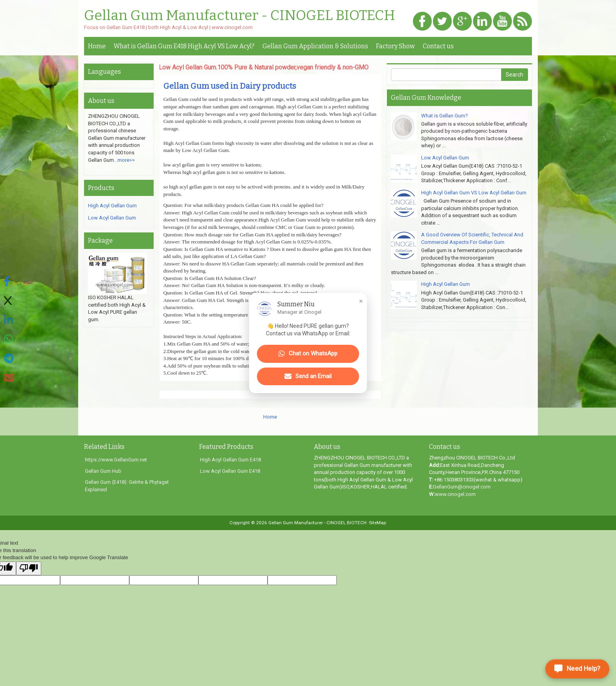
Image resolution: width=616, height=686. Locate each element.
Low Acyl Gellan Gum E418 (230, 471)
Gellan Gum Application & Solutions (315, 46)
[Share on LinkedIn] (9, 320)
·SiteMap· (377, 523)
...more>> (124, 160)
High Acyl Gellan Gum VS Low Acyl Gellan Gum (474, 193)
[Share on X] (9, 301)
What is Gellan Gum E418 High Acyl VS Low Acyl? (184, 46)
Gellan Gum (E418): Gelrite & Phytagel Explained (127, 486)
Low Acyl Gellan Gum (112, 218)
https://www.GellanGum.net (116, 460)
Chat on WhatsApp (308, 354)
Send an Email (308, 376)
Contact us (438, 46)
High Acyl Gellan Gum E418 (230, 460)
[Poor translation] (29, 569)
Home (97, 46)
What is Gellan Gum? (445, 116)
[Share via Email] (9, 378)
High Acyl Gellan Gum (112, 206)
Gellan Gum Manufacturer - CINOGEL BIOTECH (240, 16)
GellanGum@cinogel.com (462, 487)
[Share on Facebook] (9, 282)
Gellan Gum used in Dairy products (230, 86)
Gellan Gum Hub (103, 471)
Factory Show (395, 46)
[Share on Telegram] (9, 359)
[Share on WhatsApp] (9, 339)
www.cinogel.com (455, 494)
